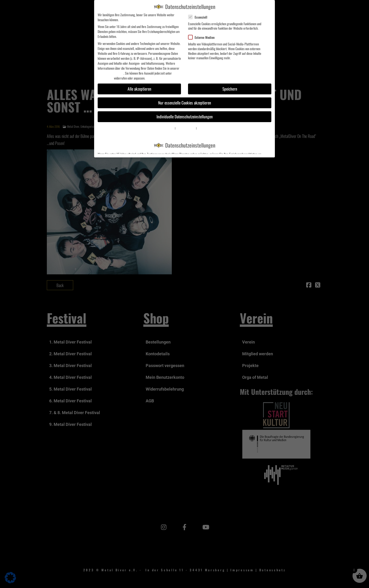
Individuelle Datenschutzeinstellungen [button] (185, 116)
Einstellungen (105, 78)
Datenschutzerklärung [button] (186, 128)
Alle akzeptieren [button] (139, 89)
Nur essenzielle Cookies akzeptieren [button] (185, 103)
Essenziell (200, 17)
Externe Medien (203, 37)
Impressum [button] (202, 128)
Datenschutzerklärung (111, 73)
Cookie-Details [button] (168, 128)
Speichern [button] (230, 89)
